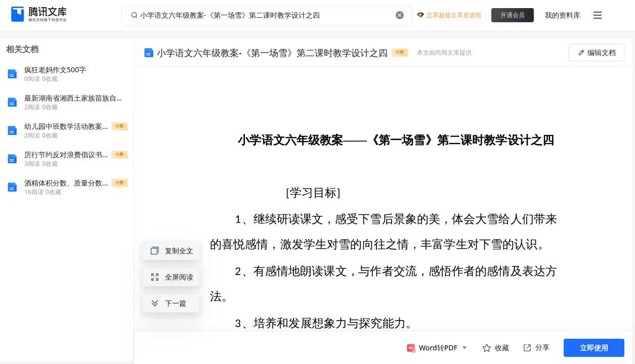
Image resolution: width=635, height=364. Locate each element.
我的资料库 (563, 15)
